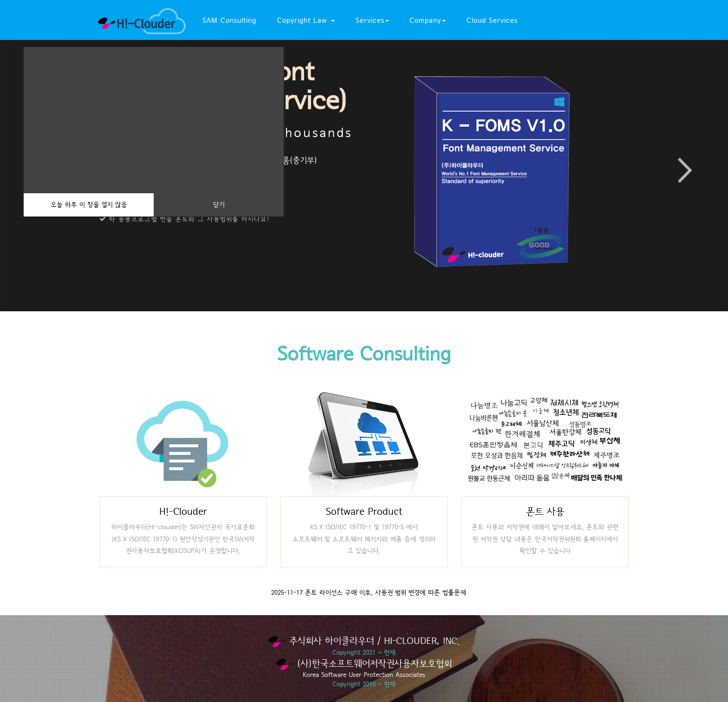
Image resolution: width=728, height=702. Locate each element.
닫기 (219, 205)
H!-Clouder (183, 512)
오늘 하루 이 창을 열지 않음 (89, 205)
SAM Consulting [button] (229, 21)
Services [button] (372, 21)
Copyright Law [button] (306, 21)
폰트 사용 (545, 512)
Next (684, 170)
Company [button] (428, 21)
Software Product (364, 512)
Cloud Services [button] (492, 21)
